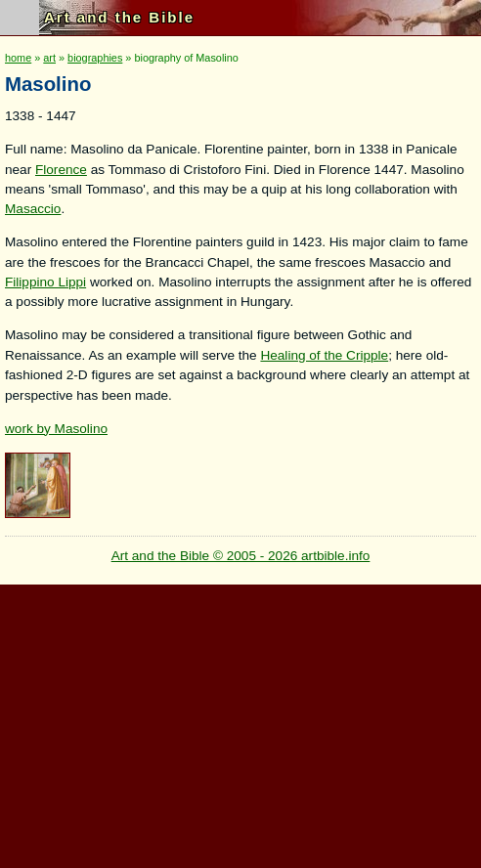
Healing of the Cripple (324, 355)
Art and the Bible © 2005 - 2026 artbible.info (241, 556)
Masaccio (33, 209)
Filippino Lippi (45, 282)
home (18, 58)
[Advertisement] (238, 721)
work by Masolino (56, 429)
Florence (61, 170)
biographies (95, 58)
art (49, 58)
